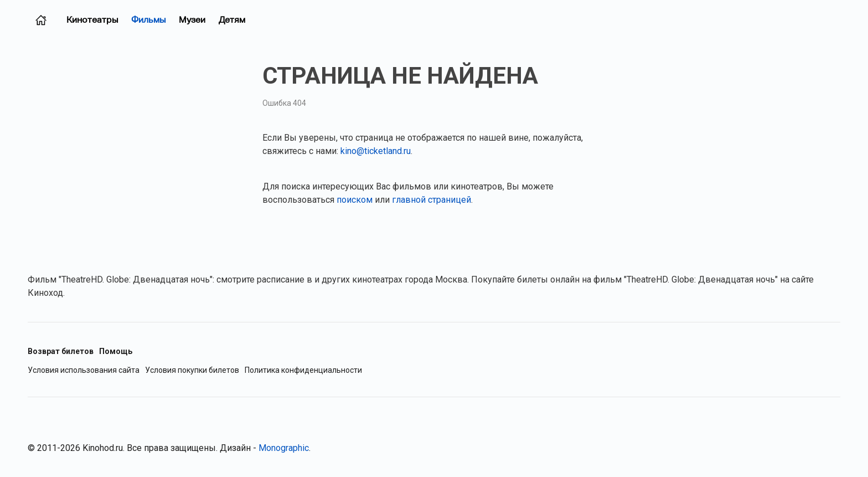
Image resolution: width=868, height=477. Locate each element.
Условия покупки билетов (192, 370)
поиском (355, 200)
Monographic (284, 448)
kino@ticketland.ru (376, 151)
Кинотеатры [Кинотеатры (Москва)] (92, 20)
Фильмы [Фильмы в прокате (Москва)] (148, 20)
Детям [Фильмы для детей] (232, 20)
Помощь (116, 351)
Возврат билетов (61, 351)
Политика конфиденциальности (303, 370)
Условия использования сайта (84, 370)
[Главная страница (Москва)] (41, 20)
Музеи (192, 20)
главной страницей (432, 200)
